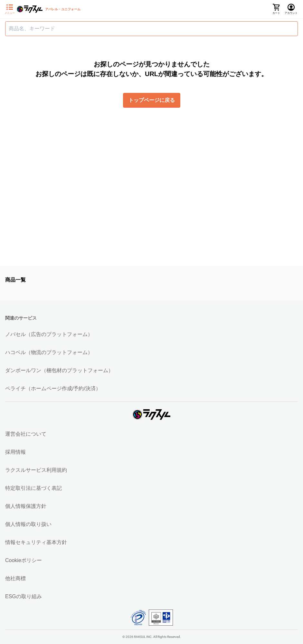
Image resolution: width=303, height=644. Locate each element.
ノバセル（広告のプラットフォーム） (49, 334)
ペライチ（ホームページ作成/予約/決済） (53, 388)
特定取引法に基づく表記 (33, 488)
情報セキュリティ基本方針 (36, 542)
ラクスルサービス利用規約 (36, 470)
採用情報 (15, 452)
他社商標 (15, 578)
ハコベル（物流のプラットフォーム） (49, 352)
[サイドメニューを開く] (10, 9)
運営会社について (26, 434)
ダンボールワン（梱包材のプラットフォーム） (59, 370)
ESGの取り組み (24, 596)
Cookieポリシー (24, 560)
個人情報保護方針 (26, 506)
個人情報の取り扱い (28, 524)
